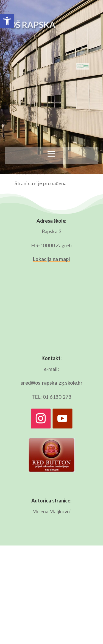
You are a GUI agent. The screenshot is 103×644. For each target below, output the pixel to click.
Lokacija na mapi (51, 259)
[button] (7, 21)
